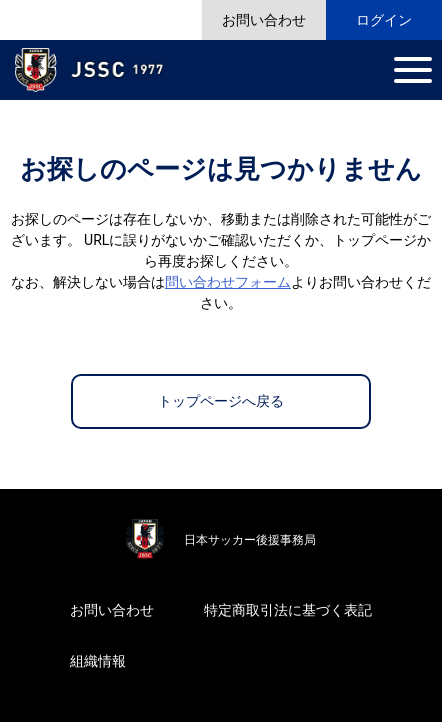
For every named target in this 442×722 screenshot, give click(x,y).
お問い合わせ (112, 610)
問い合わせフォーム (228, 282)
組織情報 (98, 661)
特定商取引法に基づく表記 (288, 610)
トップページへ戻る (221, 401)
